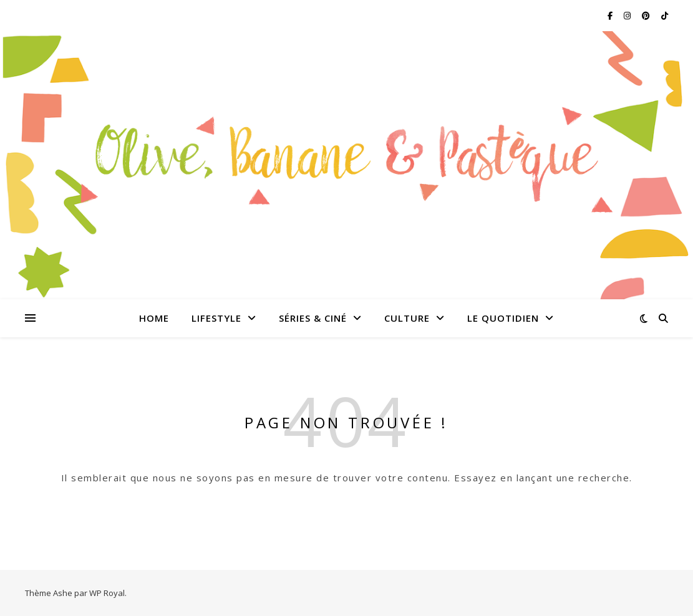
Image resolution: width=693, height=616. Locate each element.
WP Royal (107, 593)
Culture (407, 318)
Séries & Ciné (313, 318)
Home (154, 318)
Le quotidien (503, 318)
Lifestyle (216, 318)
